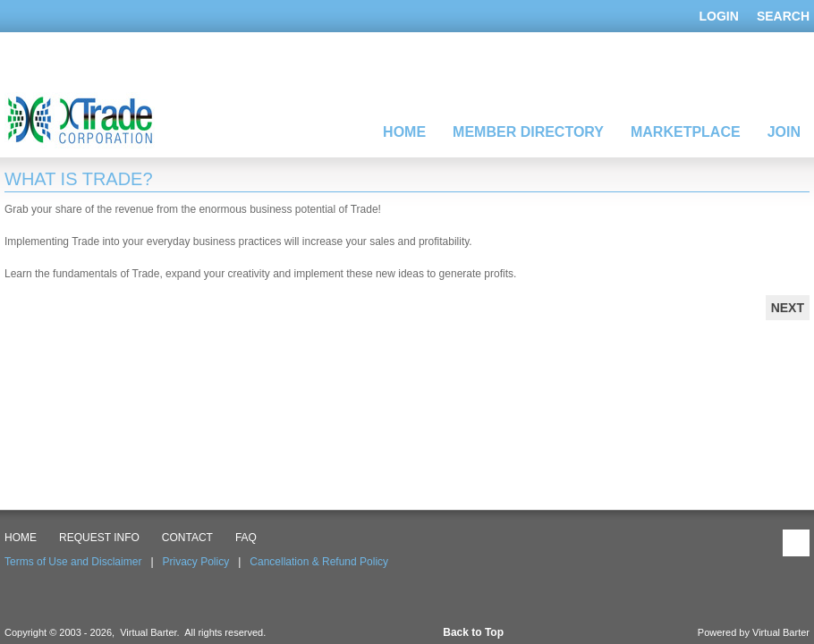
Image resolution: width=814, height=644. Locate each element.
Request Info (99, 538)
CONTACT (187, 538)
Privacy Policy (196, 562)
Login (719, 16)
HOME (21, 538)
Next (788, 308)
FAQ (246, 538)
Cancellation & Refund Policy (319, 562)
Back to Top (473, 632)
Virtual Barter (781, 632)
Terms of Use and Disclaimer (73, 562)
